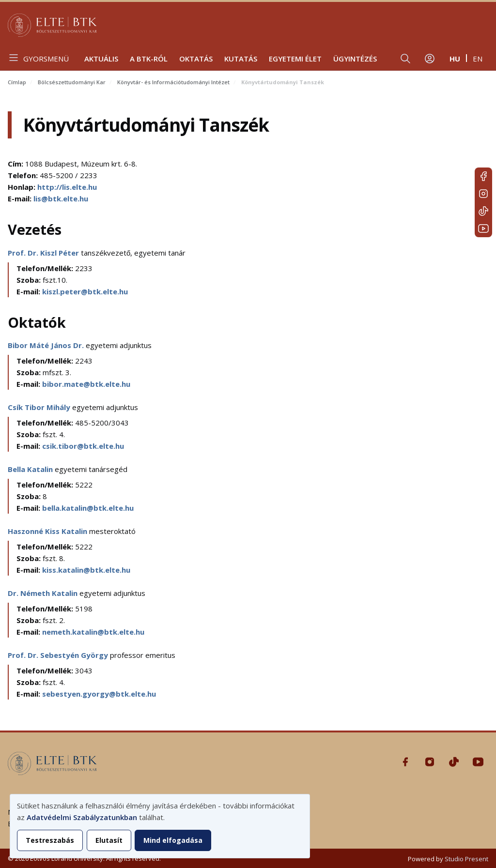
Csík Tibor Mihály (40, 407)
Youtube (483, 228)
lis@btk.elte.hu (61, 198)
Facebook (483, 176)
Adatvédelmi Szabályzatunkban (82, 817)
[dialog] (160, 826)
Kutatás (241, 59)
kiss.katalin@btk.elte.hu (86, 570)
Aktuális (101, 59)
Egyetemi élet (295, 59)
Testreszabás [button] (50, 840)
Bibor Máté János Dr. (47, 345)
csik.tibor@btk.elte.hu (83, 446)
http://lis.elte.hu (67, 187)
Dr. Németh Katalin (44, 593)
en (478, 59)
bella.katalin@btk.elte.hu (88, 508)
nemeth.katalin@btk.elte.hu (93, 632)
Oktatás (196, 59)
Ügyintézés (355, 59)
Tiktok (483, 211)
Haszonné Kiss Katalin (48, 531)
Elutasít (109, 840)
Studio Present (466, 859)
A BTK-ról (149, 59)
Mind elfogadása (173, 840)
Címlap (17, 82)
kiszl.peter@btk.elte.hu (85, 291)
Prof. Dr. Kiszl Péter (44, 253)
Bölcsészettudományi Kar (72, 82)
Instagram (483, 194)
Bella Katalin (31, 469)
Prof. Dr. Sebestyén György (59, 655)
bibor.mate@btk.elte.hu (86, 384)
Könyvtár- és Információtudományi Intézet (173, 82)
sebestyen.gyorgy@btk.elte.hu (99, 694)
